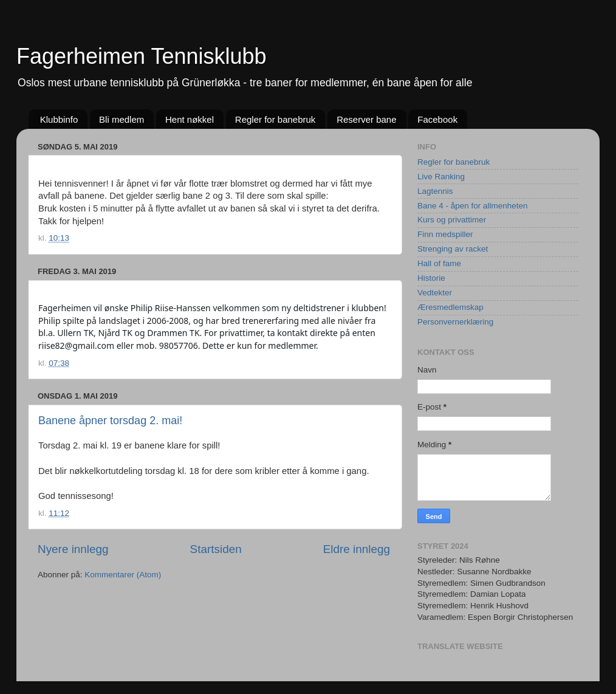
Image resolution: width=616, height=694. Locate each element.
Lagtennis (435, 191)
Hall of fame (439, 263)
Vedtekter (435, 293)
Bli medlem (121, 119)
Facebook (437, 119)
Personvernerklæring (455, 322)
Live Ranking (441, 177)
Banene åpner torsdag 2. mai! (110, 421)
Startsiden (216, 549)
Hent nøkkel (190, 119)
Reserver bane (366, 119)
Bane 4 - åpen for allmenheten (473, 206)
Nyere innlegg (73, 549)
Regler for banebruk (275, 119)
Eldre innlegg (357, 549)
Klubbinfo (59, 119)
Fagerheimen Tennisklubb (142, 56)
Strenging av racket (453, 249)
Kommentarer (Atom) (123, 575)
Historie (431, 278)
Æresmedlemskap (450, 307)
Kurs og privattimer (452, 220)
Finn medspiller (445, 234)
